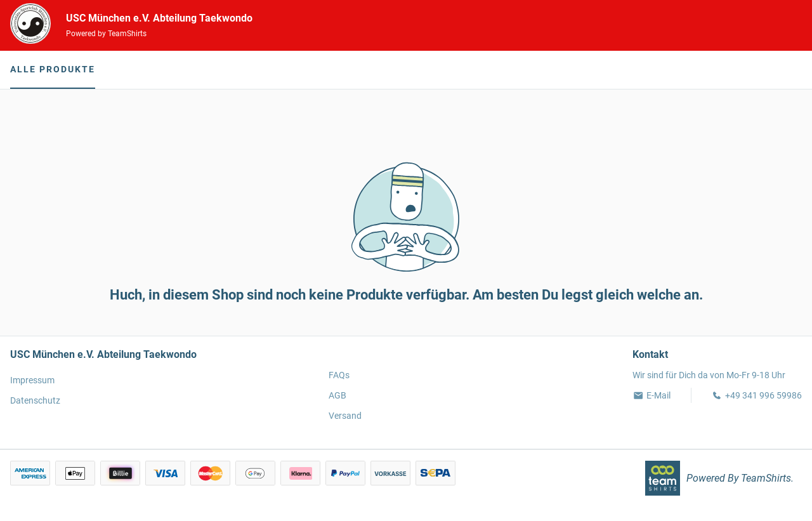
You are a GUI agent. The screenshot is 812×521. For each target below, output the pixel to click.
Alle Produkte (53, 69)
